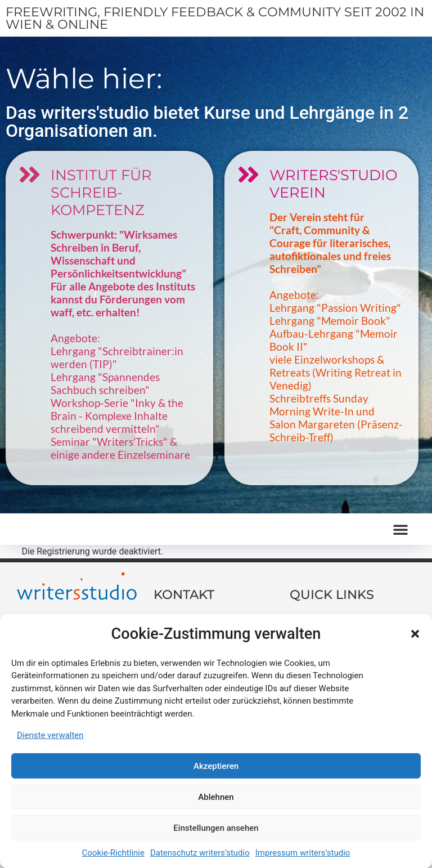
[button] (415, 634)
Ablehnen (216, 797)
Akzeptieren (216, 766)
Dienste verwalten (50, 735)
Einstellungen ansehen (216, 828)
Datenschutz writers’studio (200, 853)
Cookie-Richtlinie (113, 853)
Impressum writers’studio (303, 853)
